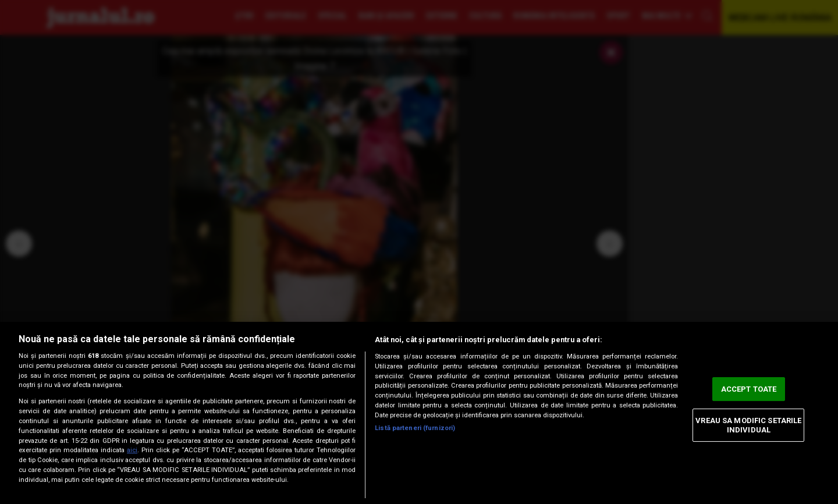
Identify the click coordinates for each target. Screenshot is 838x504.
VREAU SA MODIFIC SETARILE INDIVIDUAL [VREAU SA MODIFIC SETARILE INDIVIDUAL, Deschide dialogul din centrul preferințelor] (748, 425)
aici (132, 450)
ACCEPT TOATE (749, 389)
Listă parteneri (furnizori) (415, 428)
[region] (419, 413)
